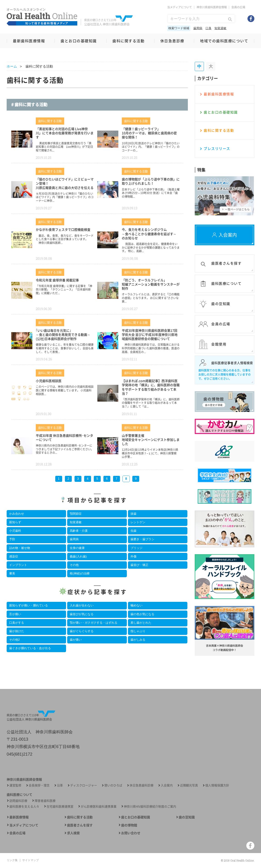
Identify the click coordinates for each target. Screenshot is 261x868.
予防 (12, 539)
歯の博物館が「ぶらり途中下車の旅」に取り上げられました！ (151, 181)
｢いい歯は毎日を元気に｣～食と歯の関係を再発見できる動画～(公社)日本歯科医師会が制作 (63, 334)
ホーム (12, 66)
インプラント (18, 565)
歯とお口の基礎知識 (79, 41)
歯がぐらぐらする (82, 631)
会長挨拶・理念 (39, 785)
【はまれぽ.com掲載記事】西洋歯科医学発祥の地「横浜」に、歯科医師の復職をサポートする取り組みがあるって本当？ (151, 387)
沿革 (60, 785)
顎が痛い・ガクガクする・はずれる (94, 623)
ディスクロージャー (84, 785)
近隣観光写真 (189, 785)
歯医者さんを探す (80, 825)
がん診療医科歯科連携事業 (99, 806)
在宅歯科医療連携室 (60, 806)
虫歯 (133, 531)
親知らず (15, 522)
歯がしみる (138, 640)
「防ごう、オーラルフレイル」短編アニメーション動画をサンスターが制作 (151, 284)
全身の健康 (77, 548)
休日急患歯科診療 (142, 785)
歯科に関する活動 (128, 41)
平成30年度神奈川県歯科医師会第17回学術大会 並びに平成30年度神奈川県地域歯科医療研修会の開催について (150, 334)
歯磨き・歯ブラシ (142, 539)
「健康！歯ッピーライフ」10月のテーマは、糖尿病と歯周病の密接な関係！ (149, 133)
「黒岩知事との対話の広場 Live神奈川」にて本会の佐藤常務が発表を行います (65, 133)
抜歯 (133, 514)
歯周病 (198, 28)
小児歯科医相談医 (49, 381)
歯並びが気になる (82, 614)
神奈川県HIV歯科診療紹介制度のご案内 (150, 806)
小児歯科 (15, 531)
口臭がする (17, 623)
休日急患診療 (172, 41)
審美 (12, 573)
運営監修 (15, 785)
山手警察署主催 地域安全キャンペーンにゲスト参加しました (151, 440)
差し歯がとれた (141, 623)
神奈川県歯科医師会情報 (212, 7)
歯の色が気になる (142, 614)
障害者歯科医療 (45, 801)
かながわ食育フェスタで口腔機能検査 (63, 229)
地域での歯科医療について (224, 41)
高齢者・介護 (79, 531)
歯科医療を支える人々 (24, 806)
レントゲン (138, 522)
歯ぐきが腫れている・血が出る (30, 648)
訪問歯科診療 (18, 801)
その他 (74, 565)
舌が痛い (15, 614)
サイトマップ (31, 860)
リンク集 (12, 860)
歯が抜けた (17, 631)
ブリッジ (136, 548)
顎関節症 (76, 514)
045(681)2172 (19, 754)
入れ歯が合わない (82, 605)
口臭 (208, 28)
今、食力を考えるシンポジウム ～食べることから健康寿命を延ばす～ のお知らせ (149, 234)
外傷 (133, 556)
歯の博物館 (129, 825)
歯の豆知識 (187, 817)
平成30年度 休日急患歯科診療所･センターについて (64, 437)
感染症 (14, 556)
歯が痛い (76, 640)
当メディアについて (180, 7)
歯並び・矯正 (139, 565)
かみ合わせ (17, 514)
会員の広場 (238, 7)
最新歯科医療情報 (29, 41)
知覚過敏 (220, 28)
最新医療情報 (19, 817)
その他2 (14, 640)
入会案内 (167, 785)
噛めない (136, 605)
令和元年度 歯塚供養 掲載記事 (57, 280)
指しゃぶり (138, 631)
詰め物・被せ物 (20, 548)
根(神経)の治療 (80, 573)
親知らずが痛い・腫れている (29, 605)
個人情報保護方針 (217, 785)
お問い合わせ (131, 833)
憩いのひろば (113, 785)
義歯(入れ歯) (78, 556)
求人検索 (73, 833)
